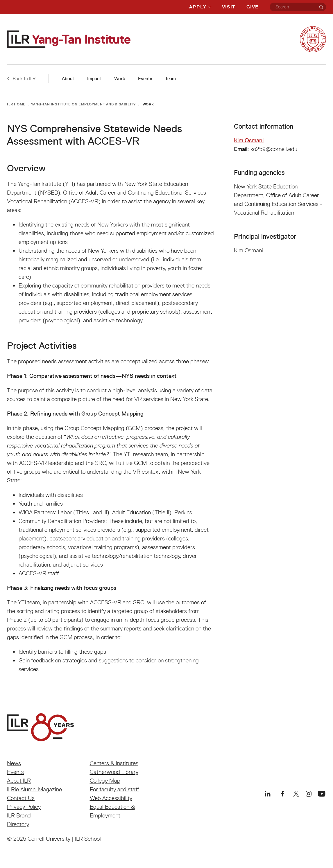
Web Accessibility (111, 798)
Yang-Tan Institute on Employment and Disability (83, 104)
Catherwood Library (114, 772)
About (68, 79)
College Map (105, 781)
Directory (18, 824)
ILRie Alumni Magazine (34, 789)
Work (120, 79)
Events (145, 79)
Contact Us (21, 798)
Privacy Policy (24, 807)
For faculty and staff (114, 789)
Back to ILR (21, 78)
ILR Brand (19, 815)
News (14, 763)
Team (170, 79)
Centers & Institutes (114, 763)
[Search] (321, 7)
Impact (94, 79)
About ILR (19, 781)
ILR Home (16, 104)
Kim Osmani (249, 140)
